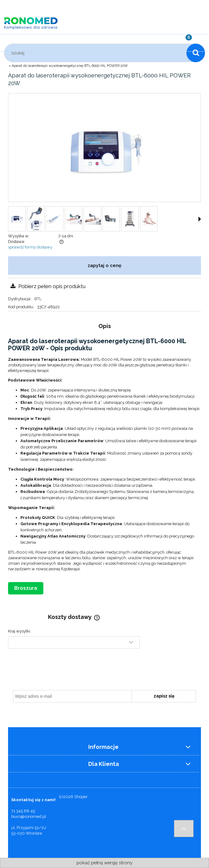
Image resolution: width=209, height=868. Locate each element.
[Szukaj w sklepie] (97, 53)
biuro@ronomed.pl (29, 816)
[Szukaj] (196, 53)
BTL (38, 299)
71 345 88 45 (23, 811)
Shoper (81, 797)
